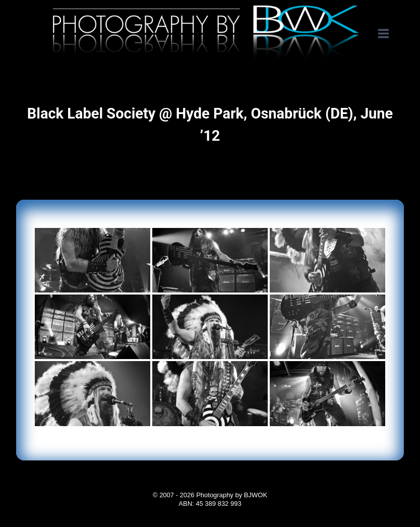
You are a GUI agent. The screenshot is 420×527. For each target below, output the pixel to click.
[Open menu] (388, 34)
